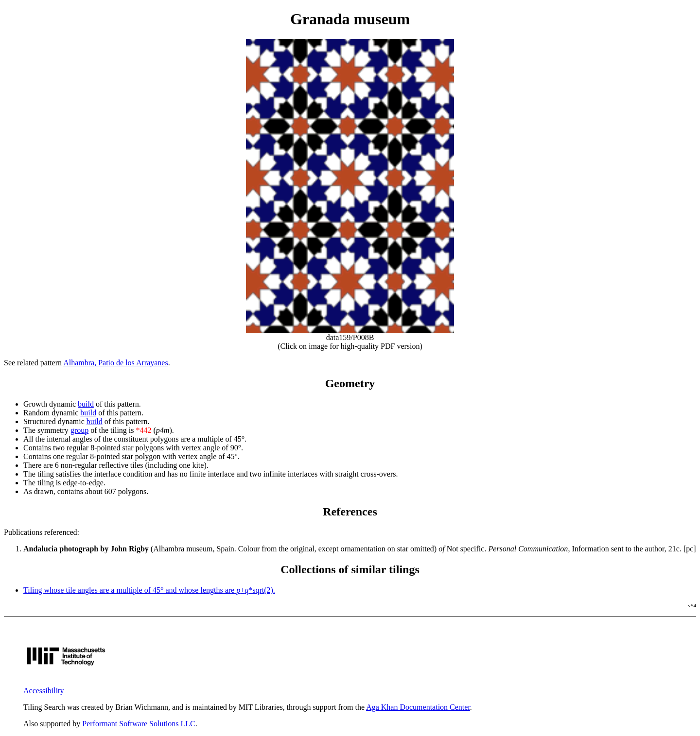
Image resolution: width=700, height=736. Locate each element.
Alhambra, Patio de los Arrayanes (116, 363)
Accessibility (44, 691)
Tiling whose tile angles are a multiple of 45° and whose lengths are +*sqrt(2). (149, 590)
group (79, 430)
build (86, 404)
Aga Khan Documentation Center (418, 707)
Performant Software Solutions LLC (139, 724)
